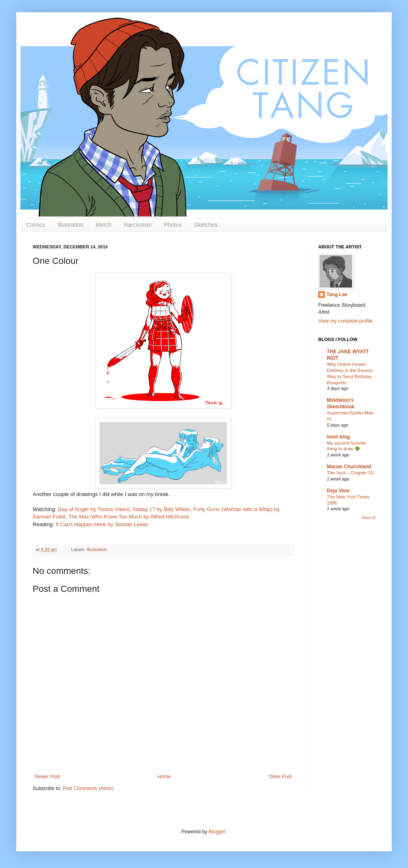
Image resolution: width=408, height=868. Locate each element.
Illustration (71, 225)
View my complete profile (345, 321)
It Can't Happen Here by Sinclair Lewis (101, 524)
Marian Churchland (349, 467)
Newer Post (47, 777)
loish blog (338, 437)
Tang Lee (337, 294)
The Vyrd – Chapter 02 (350, 473)
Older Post (280, 777)
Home (164, 777)
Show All (368, 518)
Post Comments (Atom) (88, 788)
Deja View (338, 491)
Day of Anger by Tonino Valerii (94, 509)
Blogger (217, 832)
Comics (36, 225)
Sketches (206, 225)
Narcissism (137, 225)
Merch (103, 225)
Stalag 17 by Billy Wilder (161, 509)
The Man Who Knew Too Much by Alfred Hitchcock (129, 517)
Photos (173, 225)
